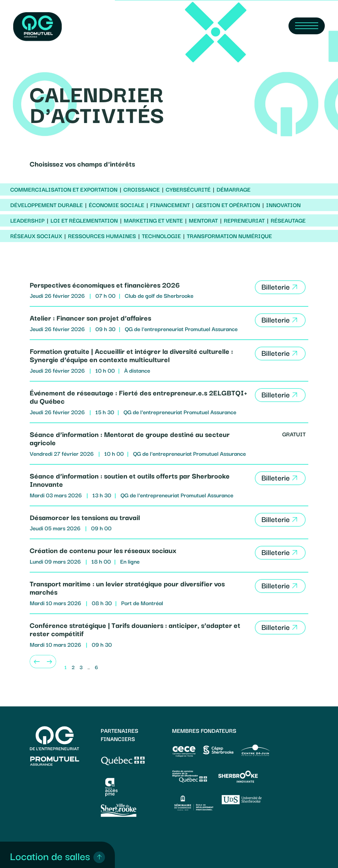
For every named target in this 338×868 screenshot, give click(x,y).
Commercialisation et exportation (64, 189)
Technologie (161, 236)
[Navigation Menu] (307, 26)
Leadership (27, 220)
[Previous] (36, 662)
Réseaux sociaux (36, 236)
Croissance (142, 189)
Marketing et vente (153, 220)
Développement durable (47, 205)
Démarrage (234, 189)
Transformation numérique (229, 236)
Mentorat (203, 220)
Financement (170, 205)
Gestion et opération (228, 205)
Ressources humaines (102, 236)
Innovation (283, 205)
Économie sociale (117, 205)
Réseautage (288, 220)
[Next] (50, 662)
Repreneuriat (244, 220)
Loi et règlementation (84, 220)
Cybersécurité (188, 189)
